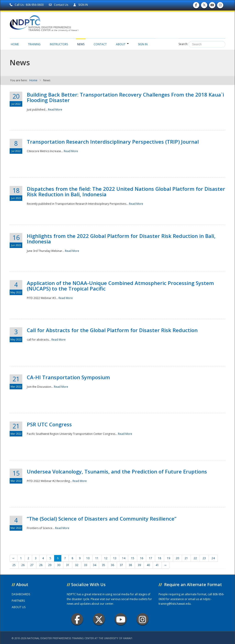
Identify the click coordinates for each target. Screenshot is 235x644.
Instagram (143, 619)
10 (88, 558)
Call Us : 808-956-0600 (27, 5)
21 (186, 558)
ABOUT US (19, 607)
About (122, 44)
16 (142, 558)
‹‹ (14, 558)
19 (168, 558)
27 (32, 565)
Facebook (77, 619)
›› (165, 565)
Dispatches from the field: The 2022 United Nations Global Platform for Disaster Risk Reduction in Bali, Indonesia (126, 191)
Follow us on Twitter (204, 6)
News (81, 44)
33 (86, 565)
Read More (55, 110)
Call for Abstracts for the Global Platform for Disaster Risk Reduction (112, 330)
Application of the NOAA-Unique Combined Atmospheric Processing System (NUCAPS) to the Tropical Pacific (120, 286)
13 (115, 558)
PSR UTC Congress (49, 424)
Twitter (99, 619)
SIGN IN (81, 5)
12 (106, 558)
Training (34, 44)
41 (157, 565)
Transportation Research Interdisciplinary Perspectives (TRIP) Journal (113, 142)
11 (97, 558)
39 (139, 565)
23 (204, 558)
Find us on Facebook (196, 6)
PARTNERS (18, 601)
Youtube (121, 619)
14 (124, 558)
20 (177, 558)
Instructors (59, 44)
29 (50, 565)
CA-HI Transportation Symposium (68, 377)
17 (151, 558)
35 (104, 565)
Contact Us (59, 5)
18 (159, 558)
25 (14, 565)
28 (41, 565)
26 (23, 565)
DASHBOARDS (21, 594)
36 (112, 565)
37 (121, 565)
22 (195, 558)
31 (68, 565)
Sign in (143, 44)
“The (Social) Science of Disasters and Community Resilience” (102, 519)
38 (130, 565)
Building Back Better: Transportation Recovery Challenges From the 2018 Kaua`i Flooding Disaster (125, 97)
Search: (183, 44)
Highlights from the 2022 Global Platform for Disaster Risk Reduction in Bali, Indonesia (121, 239)
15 (133, 558)
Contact (100, 44)
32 (77, 565)
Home (15, 44)
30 (59, 565)
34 (95, 565)
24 (213, 558)
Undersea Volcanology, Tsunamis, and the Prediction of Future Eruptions (117, 471)
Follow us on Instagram (220, 6)
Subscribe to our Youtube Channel (212, 6)
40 (148, 565)
